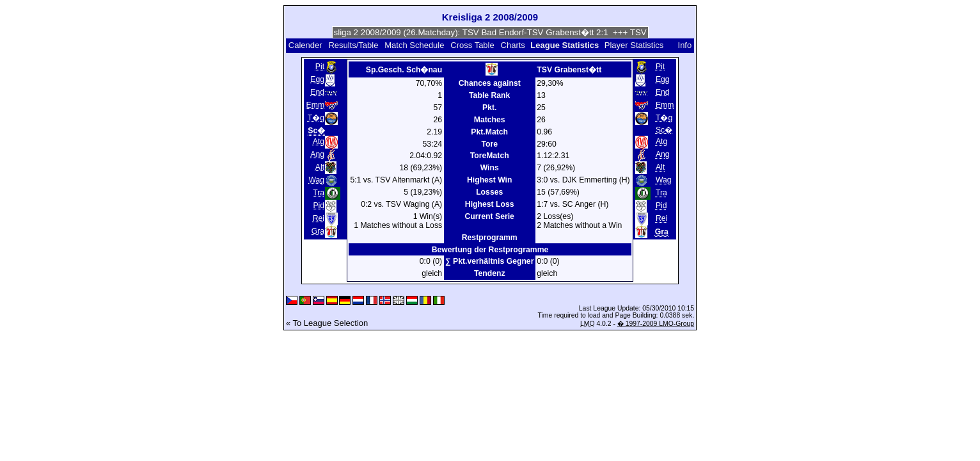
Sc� (664, 130)
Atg (319, 142)
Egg (317, 79)
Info (685, 45)
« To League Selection (327, 323)
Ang (317, 154)
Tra (319, 193)
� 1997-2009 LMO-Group (656, 324)
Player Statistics (634, 45)
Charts (513, 45)
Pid (319, 206)
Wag (316, 180)
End (317, 92)
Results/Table (353, 45)
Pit (320, 67)
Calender (305, 45)
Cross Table (472, 45)
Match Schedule (414, 45)
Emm (316, 105)
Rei (319, 218)
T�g (316, 118)
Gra (318, 231)
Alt (320, 167)
